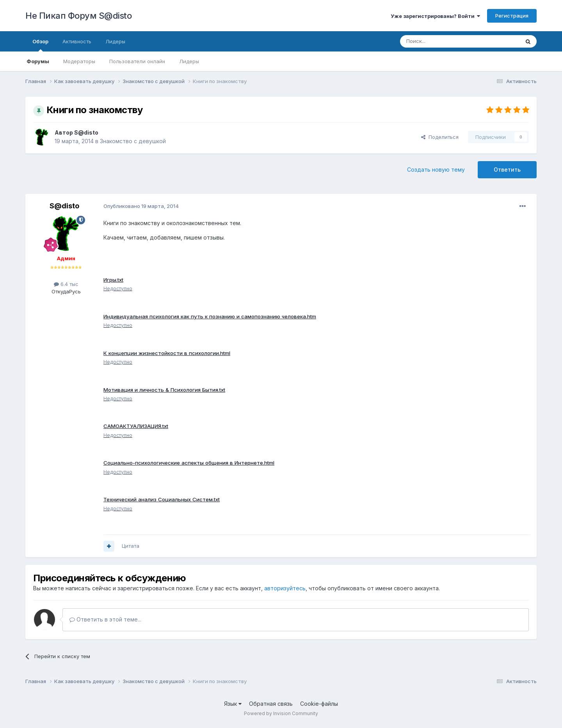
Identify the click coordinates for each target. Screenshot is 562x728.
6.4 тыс (66, 284)
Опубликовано (141, 206)
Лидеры (189, 61)
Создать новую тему (436, 170)
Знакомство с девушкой (133, 141)
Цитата (131, 549)
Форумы (38, 61)
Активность (77, 41)
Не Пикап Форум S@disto (78, 16)
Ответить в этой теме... (105, 623)
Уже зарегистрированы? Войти (435, 16)
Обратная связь (271, 707)
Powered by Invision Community (281, 716)
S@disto (86, 132)
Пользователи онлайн (137, 61)
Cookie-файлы (319, 707)
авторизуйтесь (285, 592)
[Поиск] (442, 41)
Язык (233, 707)
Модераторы (79, 61)
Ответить (507, 170)
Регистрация (512, 16)
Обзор (40, 45)
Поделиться (440, 137)
